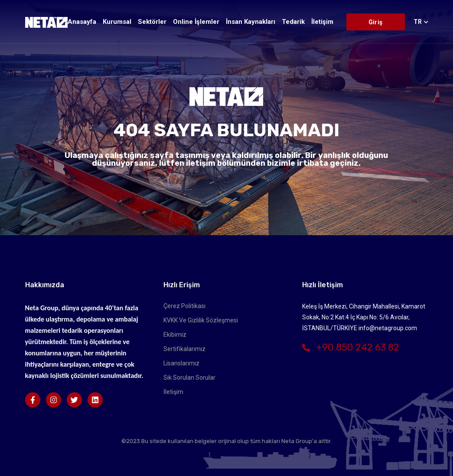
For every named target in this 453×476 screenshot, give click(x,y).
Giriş (375, 22)
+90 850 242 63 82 (351, 347)
